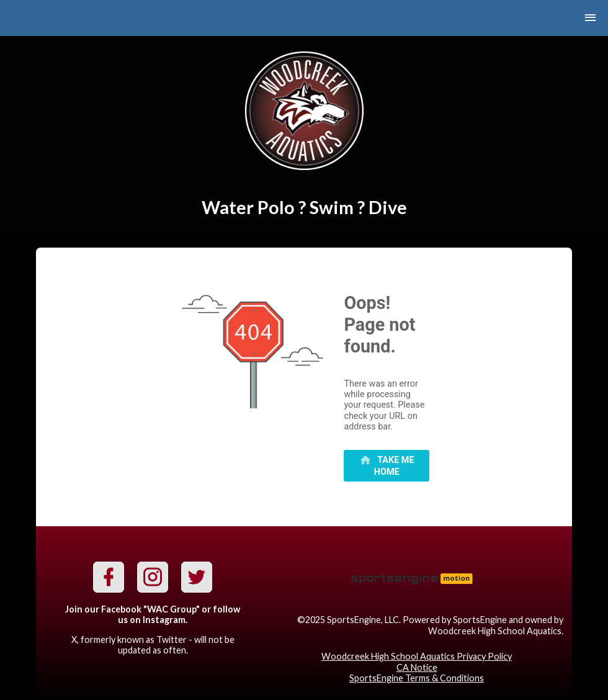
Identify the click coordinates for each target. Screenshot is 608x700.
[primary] (387, 466)
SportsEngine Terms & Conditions (417, 678)
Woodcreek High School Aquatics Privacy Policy (417, 656)
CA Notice (417, 667)
